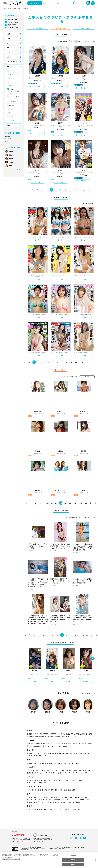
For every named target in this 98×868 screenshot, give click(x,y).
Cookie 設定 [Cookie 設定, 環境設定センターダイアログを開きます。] (73, 855)
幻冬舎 (72, 734)
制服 (42, 763)
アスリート (12, 116)
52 (83, 362)
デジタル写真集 (13, 19)
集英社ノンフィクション (48, 746)
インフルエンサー (13, 102)
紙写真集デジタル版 (33, 753)
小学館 (89, 734)
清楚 (31, 783)
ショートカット (66, 770)
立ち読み (38, 86)
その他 (9, 125)
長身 (86, 770)
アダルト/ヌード (13, 120)
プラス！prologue (45, 753)
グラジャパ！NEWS (14, 28)
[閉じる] (95, 860)
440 (56, 503)
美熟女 (53, 780)
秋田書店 (30, 734)
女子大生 (11, 89)
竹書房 (37, 736)
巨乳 (45, 770)
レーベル (9, 39)
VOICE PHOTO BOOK (68, 753)
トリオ (39, 790)
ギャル (83, 773)
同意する (73, 864)
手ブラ (32, 809)
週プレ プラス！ (13, 25)
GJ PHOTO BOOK (57, 744)
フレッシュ (43, 773)
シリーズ (9, 43)
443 (70, 503)
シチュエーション (12, 62)
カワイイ (76, 780)
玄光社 (68, 734)
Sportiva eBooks (62, 746)
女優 (10, 78)
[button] (93, 659)
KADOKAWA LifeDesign (58, 734)
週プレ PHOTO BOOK (34, 744)
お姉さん (42, 780)
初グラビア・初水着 (45, 809)
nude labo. (45, 756)
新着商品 (8, 136)
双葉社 (63, 736)
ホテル (59, 790)
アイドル (11, 74)
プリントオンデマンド (82, 753)
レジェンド (12, 109)
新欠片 (47, 736)
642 (87, 635)
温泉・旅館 (70, 790)
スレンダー (33, 770)
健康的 (32, 773)
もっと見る (88, 693)
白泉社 (52, 736)
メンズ (59, 809)
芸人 (10, 113)
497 (81, 503)
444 (75, 503)
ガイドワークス (38, 734)
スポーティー (55, 773)
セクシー (88, 780)
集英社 (77, 734)
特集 (6, 142)
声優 (10, 85)
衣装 (8, 48)
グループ (49, 790)
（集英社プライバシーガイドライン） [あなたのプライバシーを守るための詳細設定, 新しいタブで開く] (11, 859)
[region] (49, 860)
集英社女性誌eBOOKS (34, 746)
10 (76, 362)
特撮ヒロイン (12, 105)
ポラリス (39, 756)
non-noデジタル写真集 (83, 744)
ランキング (8, 139)
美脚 (78, 770)
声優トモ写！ (31, 756)
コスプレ (32, 763)
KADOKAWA (47, 734)
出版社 (9, 34)
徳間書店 (42, 736)
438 (47, 503)
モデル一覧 (17, 169)
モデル (11, 82)
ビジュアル (10, 52)
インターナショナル (70, 773)
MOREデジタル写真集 (69, 744)
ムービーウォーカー (72, 736)
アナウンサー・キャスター (15, 97)
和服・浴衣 (73, 763)
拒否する (73, 860)
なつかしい (64, 780)
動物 (68, 809)
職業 (8, 66)
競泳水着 (52, 763)
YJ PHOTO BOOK (46, 744)
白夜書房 (57, 736)
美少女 (32, 780)
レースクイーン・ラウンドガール (15, 93)
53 (87, 362)
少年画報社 (30, 736)
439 (51, 503)
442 (65, 503)
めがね (62, 763)
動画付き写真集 (56, 753)
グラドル (11, 71)
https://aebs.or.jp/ (25, 849)
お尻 (54, 770)
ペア (31, 790)
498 (86, 503)
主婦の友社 (83, 734)
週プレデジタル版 (13, 22)
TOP (4, 9)
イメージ (9, 57)
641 (83, 635)
